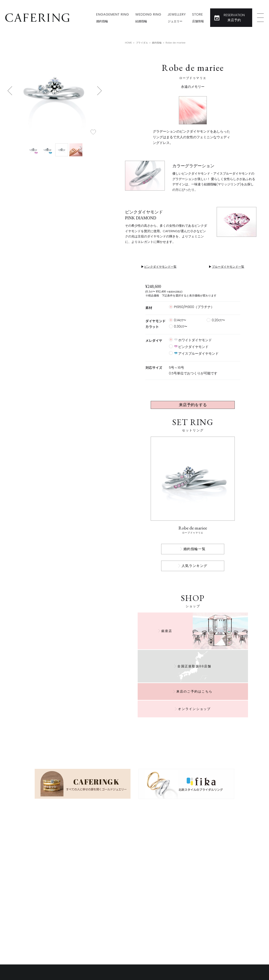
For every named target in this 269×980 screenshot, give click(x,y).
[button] (10, 91)
